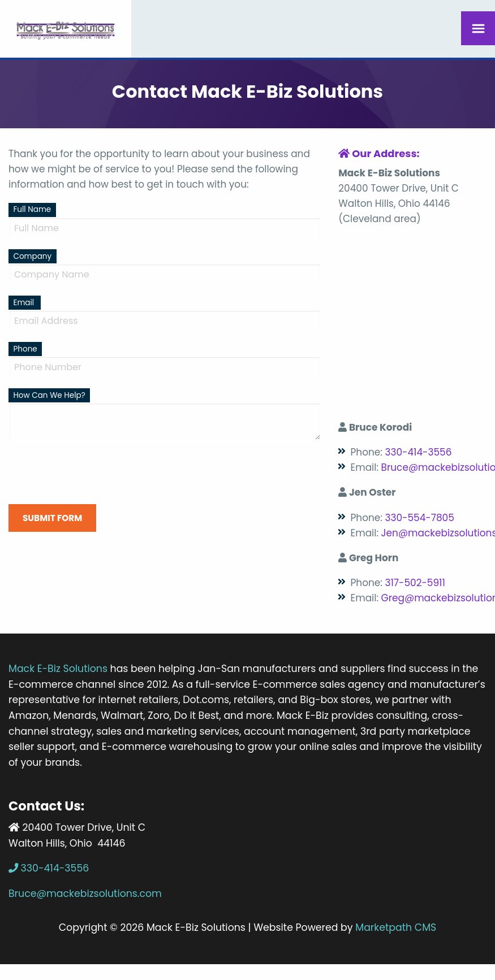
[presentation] (94, 472)
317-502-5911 (415, 583)
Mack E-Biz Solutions (58, 669)
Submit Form (52, 518)
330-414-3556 (418, 452)
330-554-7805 (419, 518)
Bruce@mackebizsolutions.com (85, 894)
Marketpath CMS (396, 927)
